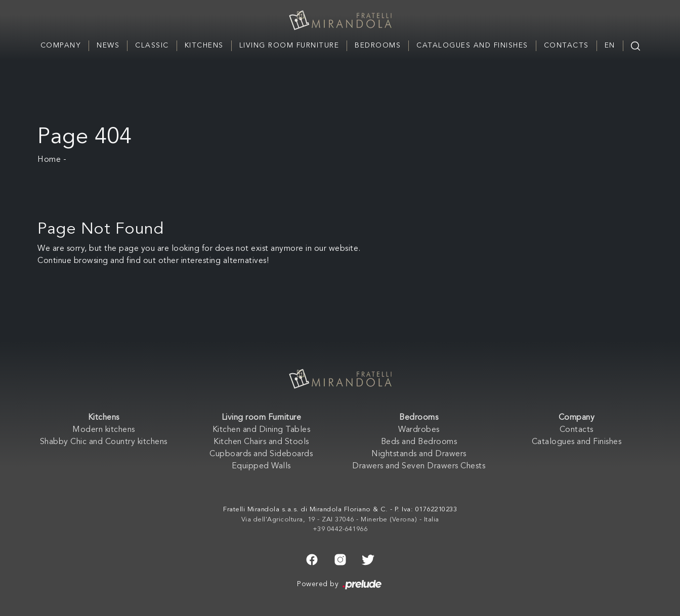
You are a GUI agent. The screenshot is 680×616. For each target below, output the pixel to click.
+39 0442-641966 (340, 529)
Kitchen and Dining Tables (262, 430)
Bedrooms (378, 46)
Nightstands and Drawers (419, 454)
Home (49, 160)
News (108, 46)
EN (610, 46)
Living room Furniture (289, 46)
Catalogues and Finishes (472, 46)
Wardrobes (419, 430)
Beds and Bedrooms (419, 442)
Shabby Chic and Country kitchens (104, 442)
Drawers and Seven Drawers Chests (419, 466)
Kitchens (204, 46)
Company (61, 46)
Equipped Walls (261, 466)
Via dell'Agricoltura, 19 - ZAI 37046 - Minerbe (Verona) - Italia (340, 520)
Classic (152, 46)
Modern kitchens (104, 430)
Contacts (566, 46)
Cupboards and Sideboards (261, 454)
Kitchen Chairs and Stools (261, 442)
